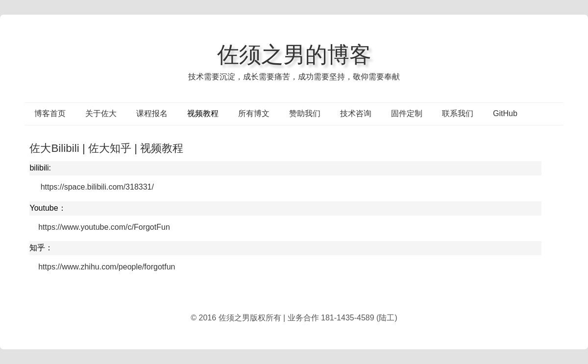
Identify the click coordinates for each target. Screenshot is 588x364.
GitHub (505, 113)
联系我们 (458, 113)
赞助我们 (305, 113)
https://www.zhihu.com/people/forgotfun (107, 267)
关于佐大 (101, 113)
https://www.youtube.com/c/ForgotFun (104, 227)
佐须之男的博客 (294, 54)
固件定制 (407, 113)
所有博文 (254, 113)
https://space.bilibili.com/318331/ (97, 187)
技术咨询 (356, 113)
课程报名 (152, 113)
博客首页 (50, 113)
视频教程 (203, 113)
